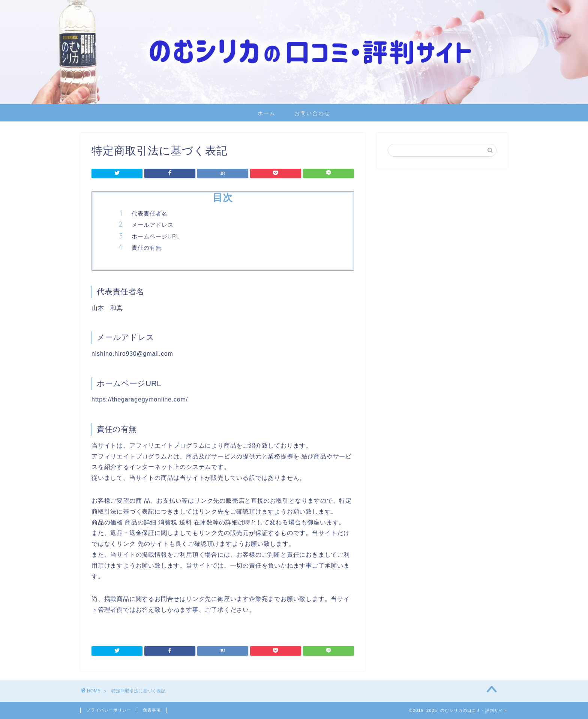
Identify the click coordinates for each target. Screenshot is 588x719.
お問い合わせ (312, 113)
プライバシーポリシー (109, 710)
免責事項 (152, 710)
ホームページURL (156, 236)
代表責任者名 (150, 213)
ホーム (267, 113)
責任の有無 (147, 248)
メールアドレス (153, 225)
